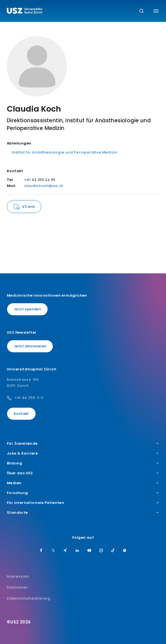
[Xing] (65, 551)
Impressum (18, 576)
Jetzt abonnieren (30, 346)
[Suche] (142, 11)
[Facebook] (41, 551)
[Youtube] (89, 551)
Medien (83, 483)
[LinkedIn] (77, 551)
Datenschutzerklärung (29, 598)
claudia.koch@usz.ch (44, 186)
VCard (28, 207)
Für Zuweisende (83, 444)
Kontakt (21, 414)
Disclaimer (18, 587)
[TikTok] (113, 551)
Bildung (83, 463)
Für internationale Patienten (83, 503)
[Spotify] (125, 551)
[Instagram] (101, 551)
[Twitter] (53, 551)
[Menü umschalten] (156, 11)
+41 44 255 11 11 (29, 398)
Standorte (83, 513)
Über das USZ (83, 473)
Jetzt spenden (27, 309)
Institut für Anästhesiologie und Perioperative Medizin (65, 152)
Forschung (83, 493)
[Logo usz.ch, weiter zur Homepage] (25, 12)
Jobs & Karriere (83, 453)
